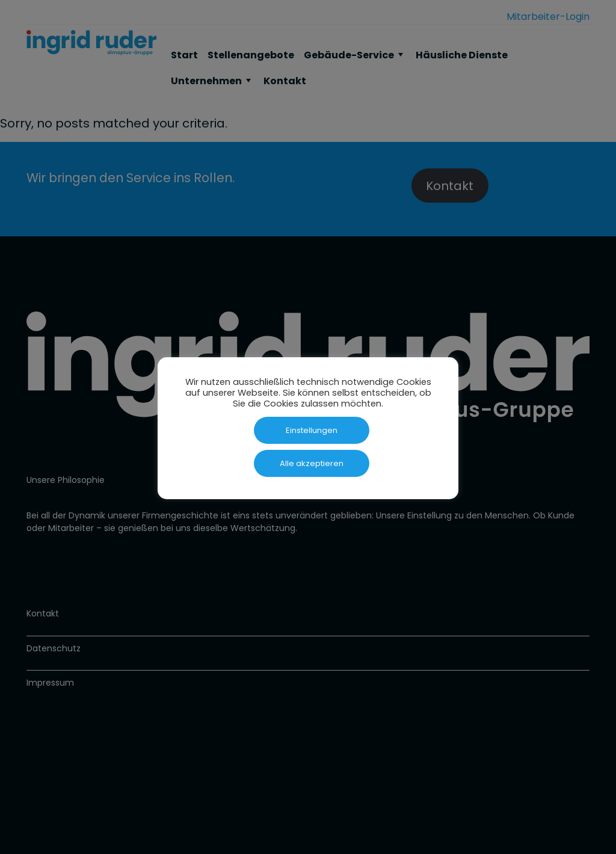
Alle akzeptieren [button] (312, 463)
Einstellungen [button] (312, 430)
